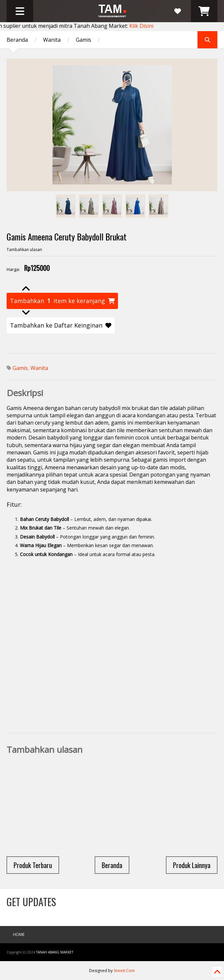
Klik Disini (143, 26)
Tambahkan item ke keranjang (62, 301)
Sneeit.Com (124, 971)
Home (19, 934)
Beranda (17, 40)
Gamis (84, 40)
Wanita (52, 40)
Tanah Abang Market (55, 952)
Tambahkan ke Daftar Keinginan (61, 325)
